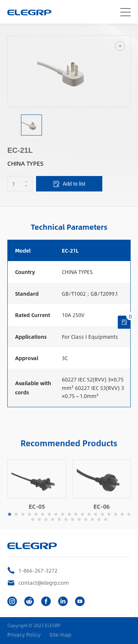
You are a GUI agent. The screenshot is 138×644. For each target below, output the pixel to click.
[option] (69, 71)
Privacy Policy (24, 635)
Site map (60, 635)
